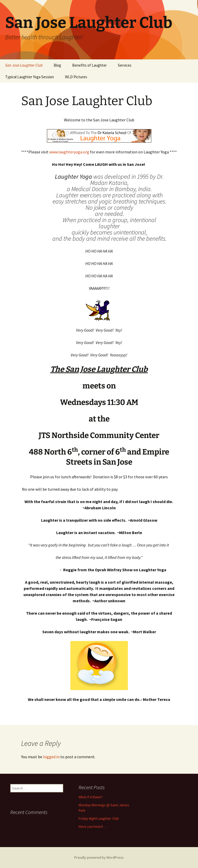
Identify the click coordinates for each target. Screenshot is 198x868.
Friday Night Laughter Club (99, 818)
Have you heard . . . (93, 826)
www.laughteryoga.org (69, 152)
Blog (57, 65)
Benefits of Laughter (89, 65)
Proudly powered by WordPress (99, 857)
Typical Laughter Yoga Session (30, 77)
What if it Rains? (91, 797)
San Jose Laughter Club (24, 65)
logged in (51, 757)
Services (125, 65)
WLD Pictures (76, 77)
